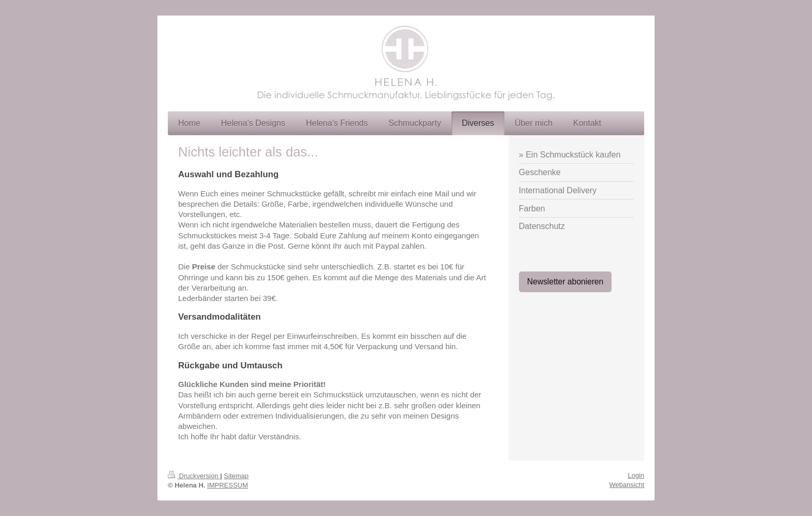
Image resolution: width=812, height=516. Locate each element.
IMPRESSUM (228, 485)
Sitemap (236, 476)
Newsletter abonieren (565, 282)
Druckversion (194, 476)
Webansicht (627, 485)
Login (636, 475)
